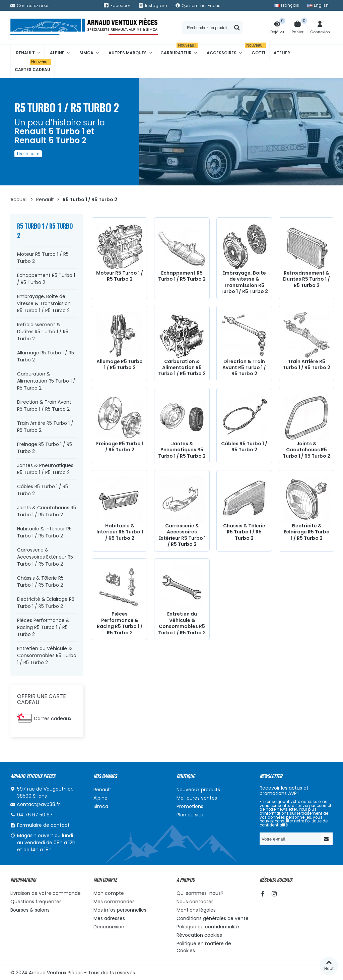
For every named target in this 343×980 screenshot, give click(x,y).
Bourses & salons (30, 910)
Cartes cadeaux (53, 718)
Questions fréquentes (36, 902)
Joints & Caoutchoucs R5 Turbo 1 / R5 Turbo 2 (47, 511)
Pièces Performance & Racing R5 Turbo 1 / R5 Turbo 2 (43, 627)
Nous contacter (195, 902)
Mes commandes (114, 902)
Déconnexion (109, 927)
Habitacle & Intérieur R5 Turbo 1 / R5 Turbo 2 (44, 532)
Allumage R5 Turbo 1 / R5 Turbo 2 (46, 356)
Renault (25, 53)
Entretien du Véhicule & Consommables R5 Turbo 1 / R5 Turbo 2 (47, 655)
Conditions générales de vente (213, 918)
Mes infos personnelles (120, 910)
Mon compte (109, 893)
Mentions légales (196, 910)
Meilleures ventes (197, 798)
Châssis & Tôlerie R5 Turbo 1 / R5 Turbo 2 (40, 582)
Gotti (256, 50)
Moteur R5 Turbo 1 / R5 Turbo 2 (43, 258)
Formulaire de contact (43, 825)
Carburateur (179, 50)
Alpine (57, 53)
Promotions (190, 806)
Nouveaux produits (198, 790)
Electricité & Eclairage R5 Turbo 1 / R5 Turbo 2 (46, 603)
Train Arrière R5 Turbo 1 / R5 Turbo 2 (45, 427)
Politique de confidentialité (208, 927)
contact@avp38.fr (39, 804)
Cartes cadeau (33, 67)
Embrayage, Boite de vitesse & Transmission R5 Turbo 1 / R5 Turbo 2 (44, 303)
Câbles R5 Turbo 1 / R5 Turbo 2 (43, 490)
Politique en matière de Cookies (204, 947)
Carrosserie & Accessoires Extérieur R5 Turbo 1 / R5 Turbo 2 (45, 557)
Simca (86, 53)
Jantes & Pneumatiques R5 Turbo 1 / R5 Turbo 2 (45, 469)
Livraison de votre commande (46, 893)
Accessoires (222, 53)
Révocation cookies (199, 935)
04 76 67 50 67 (35, 815)
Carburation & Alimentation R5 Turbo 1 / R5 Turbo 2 (46, 381)
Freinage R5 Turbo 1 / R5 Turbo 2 (45, 448)
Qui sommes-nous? (200, 893)
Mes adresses (109, 918)
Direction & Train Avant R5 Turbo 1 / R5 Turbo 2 (44, 406)
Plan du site (190, 815)
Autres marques (128, 53)
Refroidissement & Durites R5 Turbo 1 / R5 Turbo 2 (43, 332)
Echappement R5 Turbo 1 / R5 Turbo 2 (46, 279)
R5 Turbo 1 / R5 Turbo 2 (45, 230)
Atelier (282, 53)
